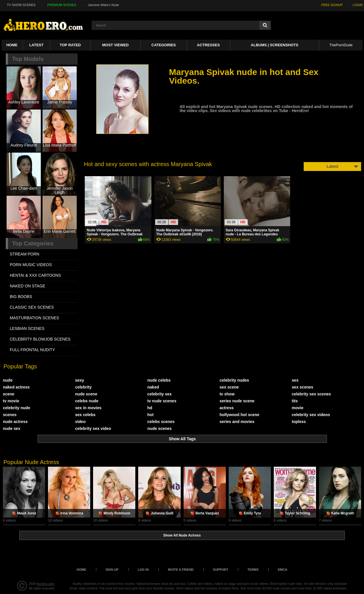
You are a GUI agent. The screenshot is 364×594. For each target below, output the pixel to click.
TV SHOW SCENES (21, 5)
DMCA (283, 570)
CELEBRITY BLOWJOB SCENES (40, 339)
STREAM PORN (25, 254)
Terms (253, 570)
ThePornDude (341, 45)
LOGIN (358, 5)
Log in (143, 570)
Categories (164, 45)
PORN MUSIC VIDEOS (31, 265)
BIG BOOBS (21, 297)
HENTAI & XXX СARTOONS (35, 275)
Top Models (28, 59)
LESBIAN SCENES (27, 328)
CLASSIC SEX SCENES (32, 307)
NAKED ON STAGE (27, 286)
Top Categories (33, 243)
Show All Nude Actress (182, 535)
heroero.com (46, 584)
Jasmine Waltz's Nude (103, 5)
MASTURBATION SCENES (34, 318)
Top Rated (70, 45)
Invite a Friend (181, 570)
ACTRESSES (208, 45)
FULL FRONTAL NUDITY (32, 350)
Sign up (112, 570)
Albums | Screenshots (275, 45)
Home (12, 45)
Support (220, 570)
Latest (36, 45)
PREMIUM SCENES (62, 5)
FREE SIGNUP (332, 5)
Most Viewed (115, 45)
